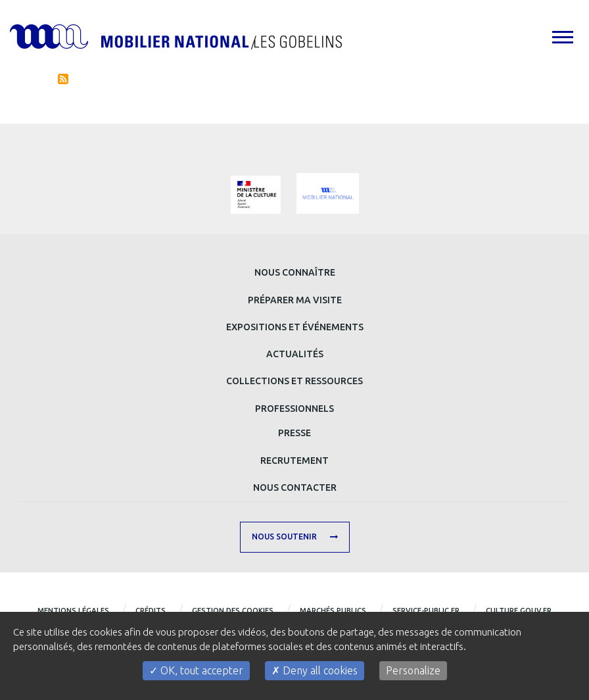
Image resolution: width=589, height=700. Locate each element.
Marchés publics (333, 611)
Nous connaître (295, 272)
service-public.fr (426, 611)
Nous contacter (295, 488)
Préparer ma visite (295, 300)
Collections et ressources (294, 381)
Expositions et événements (295, 327)
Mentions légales (73, 611)
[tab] (562, 37)
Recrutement (294, 461)
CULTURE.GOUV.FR (519, 611)
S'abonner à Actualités (63, 79)
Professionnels (294, 409)
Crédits (151, 611)
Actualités (295, 354)
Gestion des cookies (233, 611)
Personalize (413, 670)
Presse (294, 433)
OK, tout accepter (196, 670)
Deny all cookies (315, 670)
